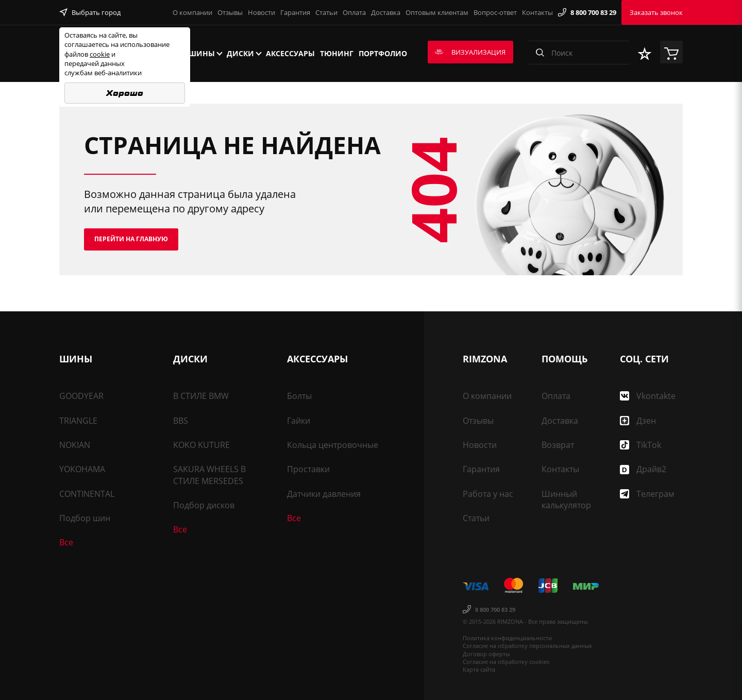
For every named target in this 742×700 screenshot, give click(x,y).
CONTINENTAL (87, 494)
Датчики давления (324, 494)
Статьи (326, 12)
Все (66, 542)
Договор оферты (486, 654)
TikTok (640, 445)
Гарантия (295, 12)
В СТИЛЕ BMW (201, 396)
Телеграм (647, 494)
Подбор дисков (204, 505)
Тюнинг (337, 53)
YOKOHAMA (82, 469)
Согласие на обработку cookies (506, 662)
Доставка (386, 12)
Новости (262, 12)
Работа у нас (488, 494)
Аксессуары (290, 53)
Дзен (638, 421)
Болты (299, 396)
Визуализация (470, 52)
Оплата (354, 12)
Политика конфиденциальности (507, 638)
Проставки (308, 469)
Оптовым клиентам (437, 12)
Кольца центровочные (333, 445)
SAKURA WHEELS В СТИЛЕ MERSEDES (209, 475)
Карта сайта (479, 669)
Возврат (558, 445)
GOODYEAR (81, 396)
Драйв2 (643, 469)
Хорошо (125, 93)
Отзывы (230, 12)
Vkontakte (648, 396)
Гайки (299, 421)
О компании (192, 12)
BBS (181, 421)
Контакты (537, 12)
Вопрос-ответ (495, 12)
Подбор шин (85, 518)
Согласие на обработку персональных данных (527, 646)
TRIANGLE (78, 421)
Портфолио (383, 53)
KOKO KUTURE (201, 445)
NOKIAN (75, 445)
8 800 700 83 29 (587, 12)
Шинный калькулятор (566, 499)
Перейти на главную (131, 239)
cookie (100, 54)
